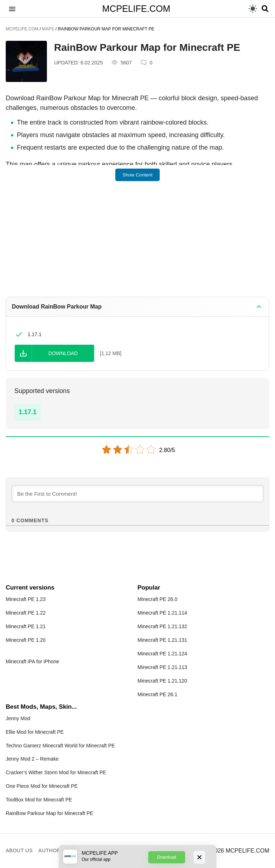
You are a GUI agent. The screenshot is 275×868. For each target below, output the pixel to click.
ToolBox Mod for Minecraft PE (39, 800)
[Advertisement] (137, 244)
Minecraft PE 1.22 (26, 613)
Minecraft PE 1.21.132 (162, 626)
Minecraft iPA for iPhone (32, 661)
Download (167, 857)
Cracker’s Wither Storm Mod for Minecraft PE (56, 772)
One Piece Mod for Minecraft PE (42, 786)
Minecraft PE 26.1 (157, 694)
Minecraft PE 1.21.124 (162, 654)
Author (49, 850)
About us (19, 850)
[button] (12, 9)
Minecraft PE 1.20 (26, 640)
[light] (253, 9)
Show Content (137, 175)
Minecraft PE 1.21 (26, 626)
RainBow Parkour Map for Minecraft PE (49, 813)
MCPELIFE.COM (136, 9)
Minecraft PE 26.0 (157, 599)
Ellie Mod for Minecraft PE (35, 732)
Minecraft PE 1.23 (26, 599)
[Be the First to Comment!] (137, 494)
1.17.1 (28, 412)
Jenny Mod (18, 718)
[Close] (199, 857)
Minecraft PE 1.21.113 (162, 667)
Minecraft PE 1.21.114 (162, 613)
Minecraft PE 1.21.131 (162, 640)
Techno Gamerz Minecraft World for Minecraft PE (60, 746)
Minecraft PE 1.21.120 (162, 681)
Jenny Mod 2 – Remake (32, 759)
